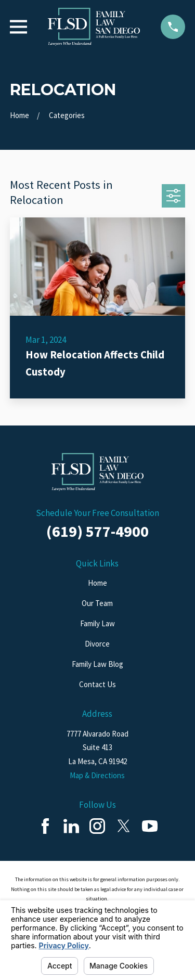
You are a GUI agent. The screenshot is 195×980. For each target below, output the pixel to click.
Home (97, 583)
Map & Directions (97, 775)
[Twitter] (124, 826)
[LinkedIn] (71, 826)
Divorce (97, 644)
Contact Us (97, 684)
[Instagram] (97, 826)
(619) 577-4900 (97, 531)
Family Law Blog (97, 664)
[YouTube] (150, 826)
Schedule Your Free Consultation (97, 513)
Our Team (97, 603)
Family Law (97, 623)
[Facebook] (45, 826)
